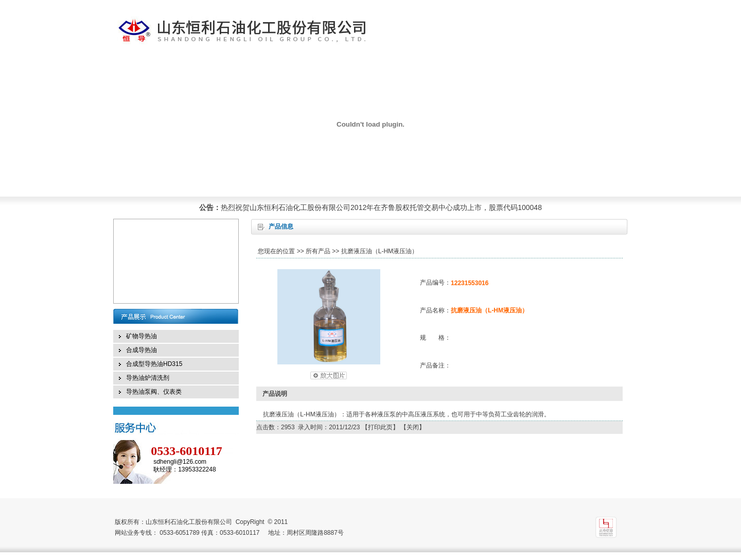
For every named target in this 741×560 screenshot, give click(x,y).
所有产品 (318, 251)
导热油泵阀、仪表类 (154, 392)
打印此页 (380, 427)
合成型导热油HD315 (154, 364)
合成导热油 (142, 350)
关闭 (413, 427)
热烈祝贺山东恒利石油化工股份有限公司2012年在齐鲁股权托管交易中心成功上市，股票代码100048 (381, 207)
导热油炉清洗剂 (148, 378)
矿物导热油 (142, 336)
